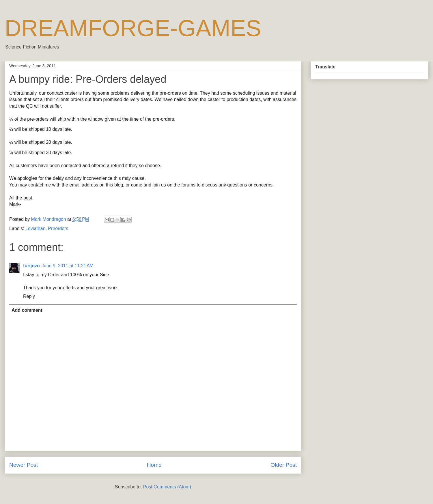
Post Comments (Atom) (167, 487)
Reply (29, 296)
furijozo (31, 266)
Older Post (284, 465)
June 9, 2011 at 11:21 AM (68, 266)
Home (154, 465)
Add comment (27, 310)
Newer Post (24, 465)
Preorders (58, 228)
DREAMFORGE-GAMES (133, 28)
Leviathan (35, 228)
